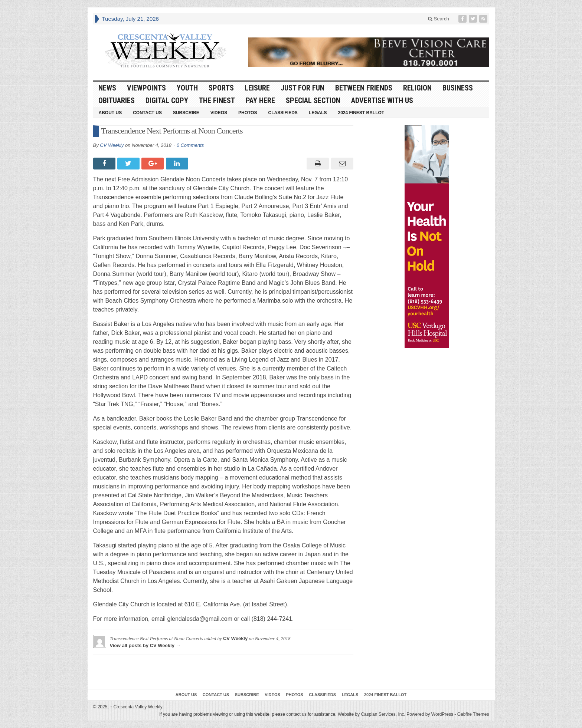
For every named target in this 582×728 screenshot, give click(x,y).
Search (439, 19)
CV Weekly (112, 145)
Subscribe (186, 113)
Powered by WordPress (430, 714)
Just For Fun (303, 88)
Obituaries (117, 101)
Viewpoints (146, 88)
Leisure (257, 88)
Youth (187, 88)
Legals (318, 113)
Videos (219, 113)
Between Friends (364, 88)
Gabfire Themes (473, 714)
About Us (110, 113)
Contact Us (147, 113)
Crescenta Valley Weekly (136, 707)
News (107, 88)
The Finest (217, 101)
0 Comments (190, 145)
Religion (417, 88)
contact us (296, 714)
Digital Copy (167, 101)
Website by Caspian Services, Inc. (372, 714)
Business (458, 88)
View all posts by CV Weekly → (145, 645)
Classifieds (283, 113)
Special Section (313, 101)
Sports (221, 88)
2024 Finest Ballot (361, 113)
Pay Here (260, 101)
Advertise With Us (382, 101)
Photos (248, 113)
